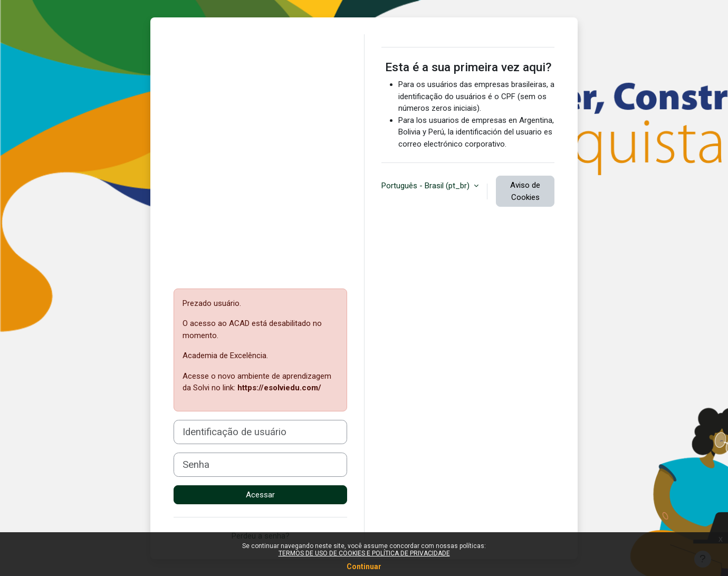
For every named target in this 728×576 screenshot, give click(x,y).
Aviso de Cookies (525, 191)
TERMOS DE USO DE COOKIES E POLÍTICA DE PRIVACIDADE (364, 553)
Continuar (364, 567)
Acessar (260, 495)
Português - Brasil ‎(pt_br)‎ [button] (427, 186)
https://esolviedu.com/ (279, 388)
